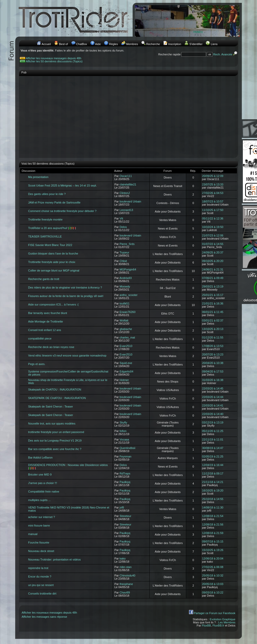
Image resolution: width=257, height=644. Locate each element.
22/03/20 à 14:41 (213, 405)
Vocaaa (124, 439)
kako (122, 558)
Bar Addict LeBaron (40, 457)
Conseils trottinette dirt (42, 594)
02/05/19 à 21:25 (213, 456)
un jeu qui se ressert (41, 585)
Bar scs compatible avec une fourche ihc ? (55, 449)
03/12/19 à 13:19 (213, 422)
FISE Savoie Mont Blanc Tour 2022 (50, 245)
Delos (123, 227)
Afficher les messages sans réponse (44, 617)
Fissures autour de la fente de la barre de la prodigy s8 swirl (66, 296)
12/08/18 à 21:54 (213, 516)
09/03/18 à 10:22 (213, 592)
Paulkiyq (125, 482)
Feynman (125, 456)
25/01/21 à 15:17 (213, 295)
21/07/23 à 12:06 (213, 235)
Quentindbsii (127, 448)
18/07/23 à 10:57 (213, 201)
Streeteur (125, 516)
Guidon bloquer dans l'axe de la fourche (53, 253)
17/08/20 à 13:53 (213, 346)
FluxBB (206, 625)
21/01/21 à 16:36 (213, 303)
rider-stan (125, 567)
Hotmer (124, 380)
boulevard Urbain (130, 201)
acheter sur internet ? (41, 517)
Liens (214, 44)
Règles (113, 44)
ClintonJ (125, 193)
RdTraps (125, 473)
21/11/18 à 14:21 (213, 482)
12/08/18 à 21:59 (213, 533)
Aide (98, 44)
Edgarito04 (126, 371)
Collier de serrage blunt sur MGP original (54, 270)
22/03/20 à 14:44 (213, 397)
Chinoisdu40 (127, 575)
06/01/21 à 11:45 (213, 312)
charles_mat (127, 337)
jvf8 (122, 507)
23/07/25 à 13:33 (213, 184)
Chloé (123, 261)
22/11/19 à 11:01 (213, 439)
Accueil (46, 44)
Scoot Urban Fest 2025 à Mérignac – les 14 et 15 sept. (62, 185)
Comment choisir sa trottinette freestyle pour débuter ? (62, 211)
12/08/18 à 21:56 (213, 524)
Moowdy (125, 286)
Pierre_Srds (127, 244)
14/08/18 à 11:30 (213, 507)
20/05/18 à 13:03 (213, 584)
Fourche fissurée (39, 543)
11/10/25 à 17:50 (213, 210)
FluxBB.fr (218, 625)
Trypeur (124, 252)
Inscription (175, 44)
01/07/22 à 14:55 (213, 244)
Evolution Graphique (222, 619)
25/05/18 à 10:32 (213, 575)
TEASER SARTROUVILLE (45, 236)
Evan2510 (126, 346)
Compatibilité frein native (44, 492)
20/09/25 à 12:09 (213, 176)
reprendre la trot (38, 568)
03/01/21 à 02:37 (213, 320)
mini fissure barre (39, 526)
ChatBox (82, 44)
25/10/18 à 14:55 (213, 499)
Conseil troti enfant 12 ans (45, 330)
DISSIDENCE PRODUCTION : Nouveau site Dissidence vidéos (68, 465)
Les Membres (227, 622)
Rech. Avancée (226, 54)
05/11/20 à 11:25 (213, 431)
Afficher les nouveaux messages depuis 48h (54, 58)
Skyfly (123, 422)
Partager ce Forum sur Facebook (215, 613)
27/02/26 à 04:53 (213, 193)
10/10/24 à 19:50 (213, 227)
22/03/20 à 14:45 (213, 388)
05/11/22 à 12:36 (213, 218)
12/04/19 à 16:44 (213, 465)
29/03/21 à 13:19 (213, 286)
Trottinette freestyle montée (45, 219)
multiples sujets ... (39, 500)
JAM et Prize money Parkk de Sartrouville (54, 202)
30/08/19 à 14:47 (213, 448)
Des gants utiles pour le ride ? (47, 194)
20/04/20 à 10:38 (213, 363)
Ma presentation (38, 177)
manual (33, 534)
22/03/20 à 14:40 (213, 414)
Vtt (121, 218)
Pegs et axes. (37, 364)
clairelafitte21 (128, 184)
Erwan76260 (127, 312)
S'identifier (196, 44)
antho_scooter (128, 295)
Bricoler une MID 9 (40, 474)
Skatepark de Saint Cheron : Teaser (50, 406)
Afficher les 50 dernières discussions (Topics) (54, 61)
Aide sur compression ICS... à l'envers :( (53, 304)
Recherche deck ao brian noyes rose (51, 347)
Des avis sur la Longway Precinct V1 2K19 (55, 440)
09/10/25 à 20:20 (213, 261)
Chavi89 (125, 592)
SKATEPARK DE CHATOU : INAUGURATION (57, 398)
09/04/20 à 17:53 (213, 371)
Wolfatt (124, 320)
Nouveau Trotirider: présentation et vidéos (54, 560)
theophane (126, 584)
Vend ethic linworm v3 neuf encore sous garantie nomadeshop (67, 355)
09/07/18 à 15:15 (213, 541)
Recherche (153, 44)
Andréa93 (126, 278)
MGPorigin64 (128, 269)
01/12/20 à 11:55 (213, 337)
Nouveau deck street (41, 551)
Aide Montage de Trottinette (45, 321)
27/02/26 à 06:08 (213, 567)
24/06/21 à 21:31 (213, 269)
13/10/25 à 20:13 (213, 329)
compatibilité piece (40, 338)
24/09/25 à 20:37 (213, 252)
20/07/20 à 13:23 (213, 354)
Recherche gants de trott (44, 279)
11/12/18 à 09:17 (213, 473)
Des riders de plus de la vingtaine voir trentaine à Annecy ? (65, 287)
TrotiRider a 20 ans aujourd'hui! (48, 228)
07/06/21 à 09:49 (213, 278)
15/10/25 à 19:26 (213, 550)
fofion (123, 431)
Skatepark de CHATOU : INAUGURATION (55, 389)
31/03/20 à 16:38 (213, 380)
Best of (63, 44)
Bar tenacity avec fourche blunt (48, 313)
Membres (132, 44)
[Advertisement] (128, 114)
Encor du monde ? (40, 577)
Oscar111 (126, 176)
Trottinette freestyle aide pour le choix (52, 262)
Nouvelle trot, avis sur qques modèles (52, 423)
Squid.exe (126, 363)
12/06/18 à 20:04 (213, 558)
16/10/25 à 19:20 (213, 490)
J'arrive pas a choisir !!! (42, 483)
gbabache (126, 329)
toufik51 (125, 303)
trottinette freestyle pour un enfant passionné (56, 432)
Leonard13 (126, 210)
